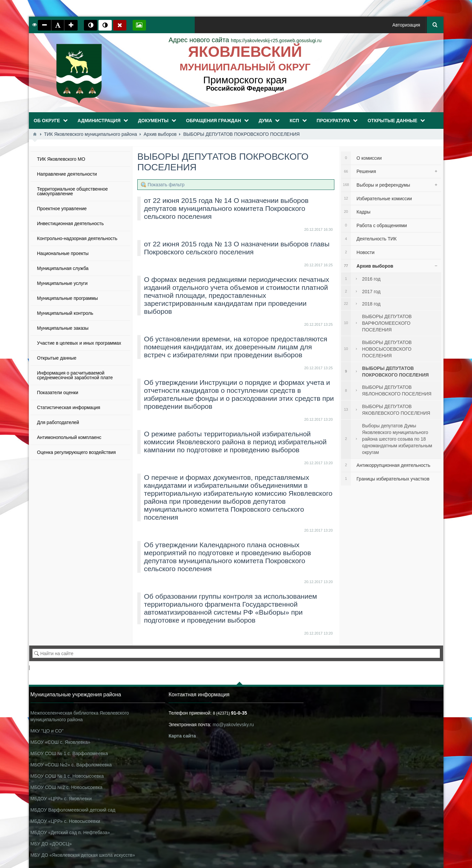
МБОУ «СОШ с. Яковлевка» (61, 742)
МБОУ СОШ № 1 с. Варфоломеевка (69, 753)
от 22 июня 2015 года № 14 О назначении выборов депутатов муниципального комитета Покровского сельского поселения (226, 208)
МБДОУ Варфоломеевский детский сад (73, 810)
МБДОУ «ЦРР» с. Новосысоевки (65, 821)
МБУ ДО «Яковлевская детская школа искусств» (83, 855)
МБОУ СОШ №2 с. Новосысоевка (67, 787)
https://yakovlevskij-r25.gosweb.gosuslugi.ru (245, 41)
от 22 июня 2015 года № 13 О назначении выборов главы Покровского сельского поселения (237, 248)
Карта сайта (182, 736)
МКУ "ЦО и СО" (47, 731)
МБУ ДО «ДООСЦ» (51, 844)
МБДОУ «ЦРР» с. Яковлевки (61, 799)
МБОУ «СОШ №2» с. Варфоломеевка (71, 765)
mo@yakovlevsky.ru (233, 725)
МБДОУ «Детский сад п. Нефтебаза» (70, 832)
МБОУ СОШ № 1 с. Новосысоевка (67, 776)
